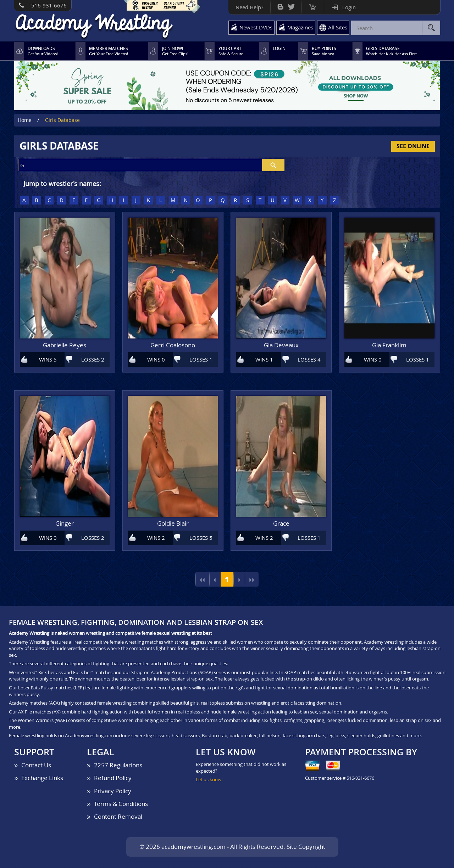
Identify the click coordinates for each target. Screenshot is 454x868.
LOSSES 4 (309, 359)
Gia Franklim (389, 346)
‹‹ (202, 579)
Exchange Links (42, 778)
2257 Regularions (118, 765)
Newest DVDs (256, 27)
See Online (413, 146)
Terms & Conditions (121, 804)
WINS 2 (156, 538)
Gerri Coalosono (173, 346)
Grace (281, 524)
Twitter (291, 5)
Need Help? (249, 7)
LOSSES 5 (201, 538)
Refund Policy (113, 778)
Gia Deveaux (281, 346)
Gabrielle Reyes (65, 346)
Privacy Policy (113, 791)
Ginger (65, 524)
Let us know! (209, 780)
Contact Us (36, 765)
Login (349, 7)
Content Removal (118, 817)
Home (25, 120)
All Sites (338, 27)
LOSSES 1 (201, 359)
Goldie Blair (173, 524)
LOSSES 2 (93, 359)
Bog (280, 5)
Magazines (300, 27)
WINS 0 (156, 359)
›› (252, 579)
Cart (313, 5)
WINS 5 (48, 359)
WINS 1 (264, 359)
